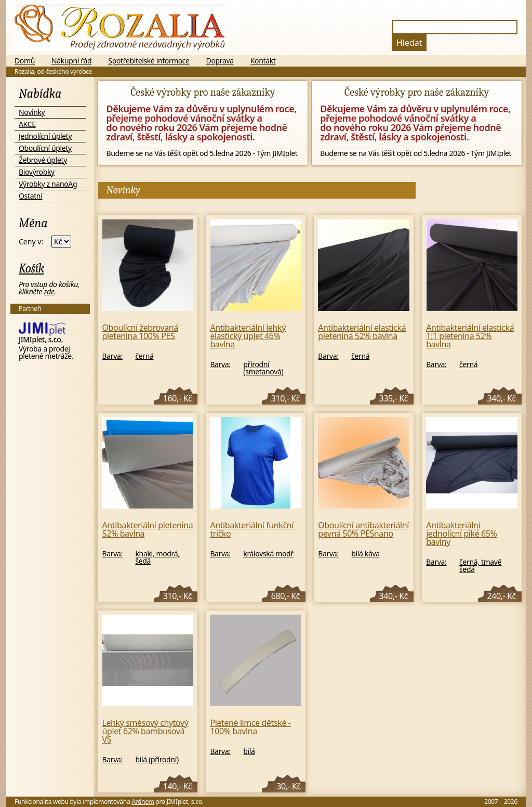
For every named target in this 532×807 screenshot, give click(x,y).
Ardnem (143, 802)
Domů (25, 61)
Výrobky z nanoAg (48, 184)
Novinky (32, 112)
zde (49, 291)
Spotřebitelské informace (149, 61)
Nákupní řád (71, 61)
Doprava (220, 61)
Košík (31, 268)
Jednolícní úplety (45, 136)
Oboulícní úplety (45, 148)
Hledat (409, 43)
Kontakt (263, 61)
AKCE (27, 124)
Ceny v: (31, 242)
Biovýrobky (37, 172)
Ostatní (30, 196)
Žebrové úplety (43, 160)
